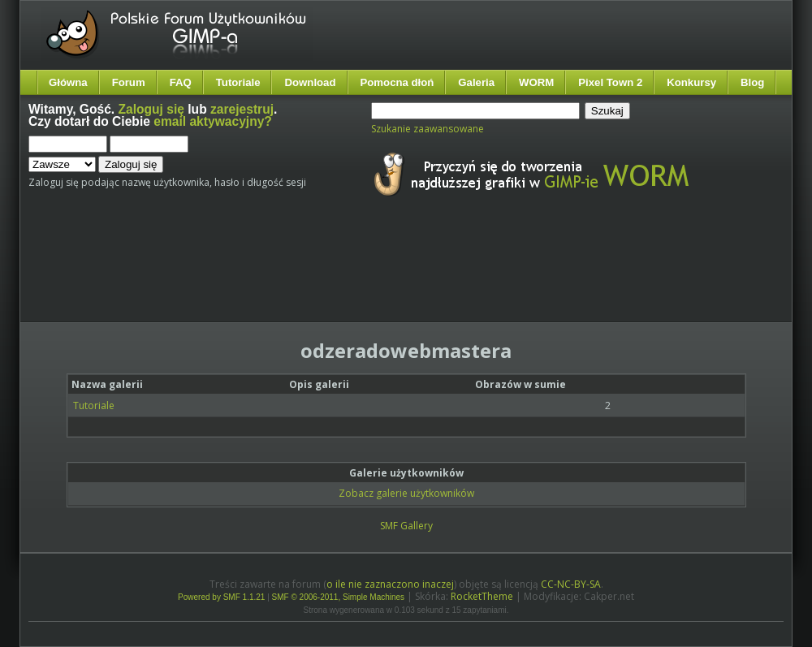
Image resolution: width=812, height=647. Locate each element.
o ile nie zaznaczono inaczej (390, 584)
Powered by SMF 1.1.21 (221, 597)
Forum (129, 82)
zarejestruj (242, 109)
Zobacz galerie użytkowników (406, 493)
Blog (752, 82)
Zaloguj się (151, 109)
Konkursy (691, 82)
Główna (68, 82)
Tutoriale (238, 82)
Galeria (476, 82)
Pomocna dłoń (397, 82)
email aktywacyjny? (213, 121)
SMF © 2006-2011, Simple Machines (339, 597)
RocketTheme (482, 596)
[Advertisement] (333, 274)
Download (310, 82)
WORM (536, 82)
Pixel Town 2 (610, 82)
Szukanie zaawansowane (428, 129)
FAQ (181, 82)
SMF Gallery (406, 526)
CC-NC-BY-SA (571, 584)
